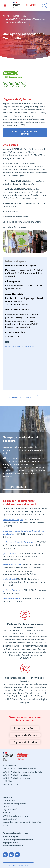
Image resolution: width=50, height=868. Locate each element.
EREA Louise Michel (12, 598)
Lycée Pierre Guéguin (13, 519)
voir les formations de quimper (25, 133)
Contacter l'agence (20, 398)
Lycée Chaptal (10, 579)
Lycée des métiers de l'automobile (19, 542)
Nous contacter (18, 865)
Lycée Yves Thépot (12, 565)
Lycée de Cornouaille (13, 590)
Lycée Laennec (10, 553)
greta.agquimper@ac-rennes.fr (20, 346)
